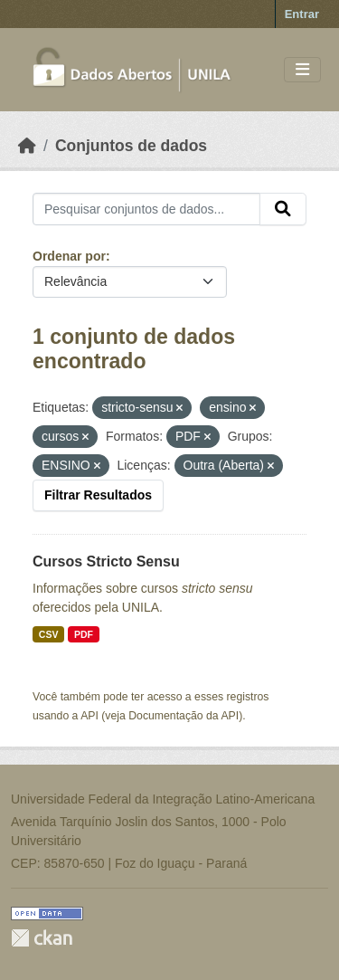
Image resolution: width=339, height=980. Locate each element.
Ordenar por (69, 256)
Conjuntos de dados (131, 146)
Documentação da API (184, 716)
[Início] (27, 146)
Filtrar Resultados (98, 495)
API (89, 716)
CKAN (42, 938)
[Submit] (283, 209)
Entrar (302, 14)
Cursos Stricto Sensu (106, 561)
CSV (49, 634)
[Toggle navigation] (302, 70)
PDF (84, 634)
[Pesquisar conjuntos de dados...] (146, 209)
